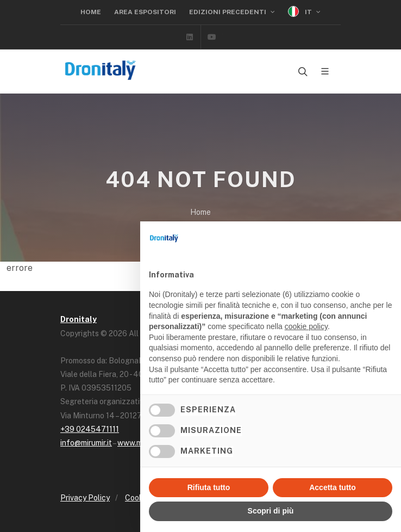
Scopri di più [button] (271, 511)
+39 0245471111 (90, 429)
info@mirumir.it (86, 443)
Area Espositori (145, 12)
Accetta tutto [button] (333, 487)
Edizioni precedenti (232, 12)
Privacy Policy (85, 498)
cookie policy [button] (306, 326)
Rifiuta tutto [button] (209, 487)
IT (304, 12)
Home (91, 12)
